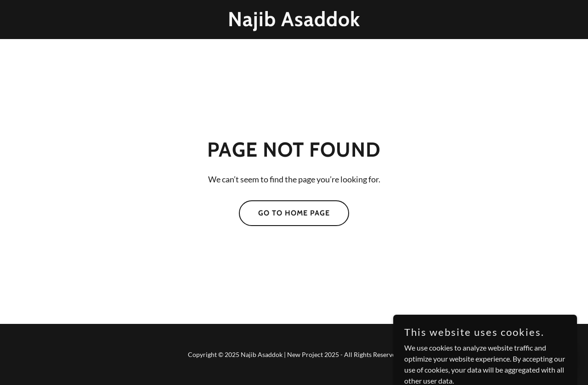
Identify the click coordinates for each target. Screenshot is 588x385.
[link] (294, 23)
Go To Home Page (294, 213)
